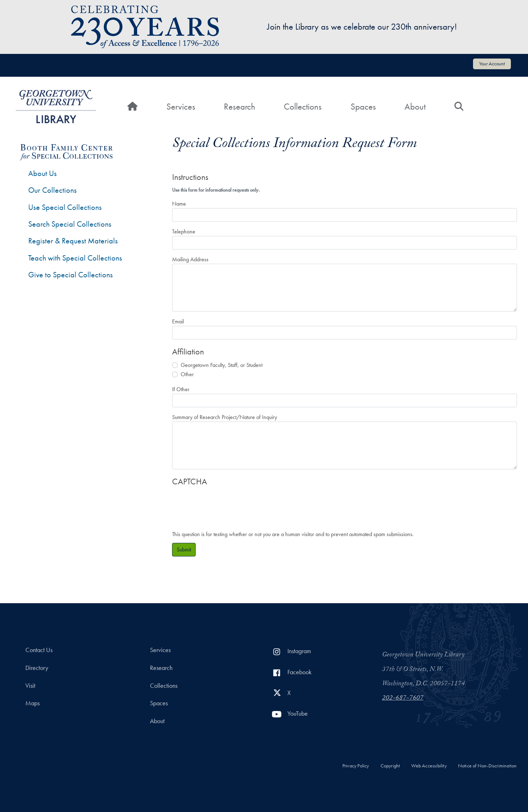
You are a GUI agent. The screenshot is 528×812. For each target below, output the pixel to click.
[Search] (459, 107)
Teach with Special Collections (75, 258)
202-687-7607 (403, 698)
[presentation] (226, 505)
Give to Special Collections (71, 275)
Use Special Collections (65, 207)
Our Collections (52, 190)
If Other (181, 389)
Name (179, 204)
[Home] (132, 107)
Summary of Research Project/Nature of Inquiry (225, 417)
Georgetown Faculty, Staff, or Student (222, 365)
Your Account (492, 64)
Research (240, 107)
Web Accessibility (429, 766)
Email (178, 321)
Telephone (184, 231)
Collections (303, 107)
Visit (30, 686)
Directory (37, 668)
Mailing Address (190, 259)
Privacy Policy (356, 766)
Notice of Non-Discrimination (487, 766)
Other (187, 374)
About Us (42, 173)
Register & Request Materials (73, 241)
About (415, 107)
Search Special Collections (70, 224)
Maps (32, 703)
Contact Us (39, 650)
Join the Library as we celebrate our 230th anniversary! (362, 27)
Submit (184, 549)
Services (181, 107)
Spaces (363, 107)
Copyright (390, 766)
